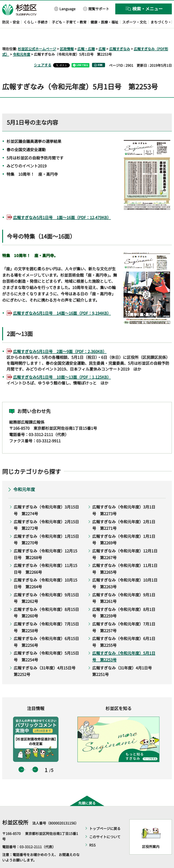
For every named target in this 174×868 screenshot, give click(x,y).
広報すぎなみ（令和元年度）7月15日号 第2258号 (46, 615)
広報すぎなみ (120, 36)
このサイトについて (105, 824)
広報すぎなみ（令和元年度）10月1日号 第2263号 (125, 571)
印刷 (100, 53)
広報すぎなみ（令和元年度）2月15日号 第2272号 (46, 512)
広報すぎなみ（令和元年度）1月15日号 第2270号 (46, 527)
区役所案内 (151, 834)
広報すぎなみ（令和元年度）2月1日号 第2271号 (124, 512)
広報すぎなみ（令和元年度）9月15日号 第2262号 (46, 585)
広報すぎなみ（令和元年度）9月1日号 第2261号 (124, 585)
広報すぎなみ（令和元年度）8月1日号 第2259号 (124, 600)
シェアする (43, 52)
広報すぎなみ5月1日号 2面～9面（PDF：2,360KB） (60, 339)
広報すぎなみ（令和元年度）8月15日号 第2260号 (46, 600)
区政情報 (67, 36)
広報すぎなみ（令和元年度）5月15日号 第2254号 (46, 644)
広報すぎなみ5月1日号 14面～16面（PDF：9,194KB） (62, 300)
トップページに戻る (105, 816)
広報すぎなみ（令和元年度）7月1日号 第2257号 (124, 615)
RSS (92, 832)
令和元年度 (22, 42)
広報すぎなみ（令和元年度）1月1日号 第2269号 (124, 527)
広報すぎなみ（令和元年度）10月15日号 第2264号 (45, 571)
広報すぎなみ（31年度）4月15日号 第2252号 (47, 658)
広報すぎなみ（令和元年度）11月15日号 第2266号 (45, 556)
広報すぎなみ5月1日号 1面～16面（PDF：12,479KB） (62, 205)
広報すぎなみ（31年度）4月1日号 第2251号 (124, 658)
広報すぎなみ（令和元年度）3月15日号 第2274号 (46, 498)
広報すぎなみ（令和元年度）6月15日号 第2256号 (46, 629)
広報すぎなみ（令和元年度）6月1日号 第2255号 (124, 629)
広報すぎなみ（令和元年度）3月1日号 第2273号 (124, 498)
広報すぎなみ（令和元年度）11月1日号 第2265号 (125, 556)
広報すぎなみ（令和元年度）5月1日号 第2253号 (124, 644)
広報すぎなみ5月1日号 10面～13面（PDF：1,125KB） (62, 365)
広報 (102, 36)
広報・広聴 (86, 36)
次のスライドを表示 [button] (35, 757)
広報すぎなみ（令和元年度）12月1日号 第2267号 (125, 541)
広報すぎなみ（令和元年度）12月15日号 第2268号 (45, 541)
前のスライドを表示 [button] (21, 757)
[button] (65, 9)
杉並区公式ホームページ (37, 36)
